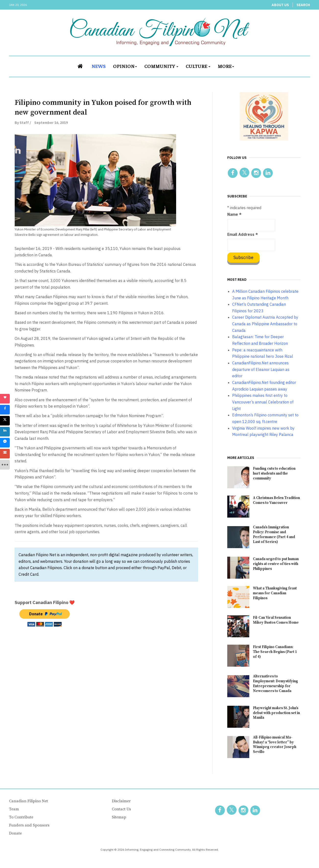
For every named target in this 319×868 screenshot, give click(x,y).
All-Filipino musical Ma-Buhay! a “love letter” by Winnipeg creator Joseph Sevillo (275, 745)
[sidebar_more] (5, 465)
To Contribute (21, 817)
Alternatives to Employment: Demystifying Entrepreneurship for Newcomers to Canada (275, 684)
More (226, 66)
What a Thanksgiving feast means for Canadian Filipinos (275, 593)
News (99, 66)
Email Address (243, 234)
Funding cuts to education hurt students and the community (274, 473)
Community (161, 66)
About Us (280, 5)
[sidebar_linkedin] (5, 432)
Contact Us (121, 809)
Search (303, 5)
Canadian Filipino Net (28, 801)
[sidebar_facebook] (5, 410)
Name (234, 214)
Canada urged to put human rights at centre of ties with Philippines (276, 564)
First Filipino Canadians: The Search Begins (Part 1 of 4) (275, 652)
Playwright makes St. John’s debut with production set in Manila (276, 713)
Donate (15, 833)
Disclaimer (121, 801)
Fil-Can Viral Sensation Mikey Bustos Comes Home (276, 620)
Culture (198, 66)
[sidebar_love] (5, 399)
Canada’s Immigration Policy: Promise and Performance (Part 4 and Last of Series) (274, 535)
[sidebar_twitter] (5, 421)
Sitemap (119, 817)
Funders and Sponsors (29, 825)
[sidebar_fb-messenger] (5, 443)
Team (14, 809)
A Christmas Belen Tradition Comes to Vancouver (276, 500)
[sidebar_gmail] (5, 454)
